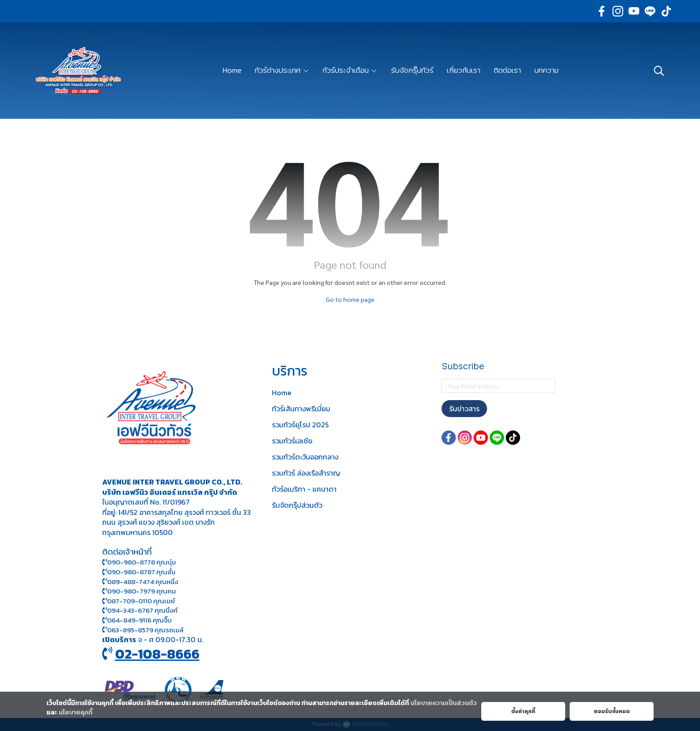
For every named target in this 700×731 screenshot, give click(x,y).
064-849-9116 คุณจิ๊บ (137, 620)
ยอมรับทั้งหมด (612, 711)
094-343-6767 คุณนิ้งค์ (140, 610)
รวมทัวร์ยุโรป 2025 (300, 425)
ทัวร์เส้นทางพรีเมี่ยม (301, 409)
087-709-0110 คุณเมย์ (141, 601)
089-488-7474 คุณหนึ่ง (140, 582)
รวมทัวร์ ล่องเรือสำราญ (306, 473)
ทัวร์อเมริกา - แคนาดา (304, 489)
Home (282, 393)
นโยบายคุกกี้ (75, 712)
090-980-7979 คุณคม (142, 591)
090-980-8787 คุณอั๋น (141, 572)
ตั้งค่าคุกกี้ (523, 711)
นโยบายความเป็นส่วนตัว (444, 703)
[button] (659, 71)
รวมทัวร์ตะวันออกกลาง (305, 457)
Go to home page (350, 299)
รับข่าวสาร (464, 409)
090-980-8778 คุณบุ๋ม (139, 562)
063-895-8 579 (130, 630)
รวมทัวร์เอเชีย (292, 441)
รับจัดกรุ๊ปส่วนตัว (297, 505)
